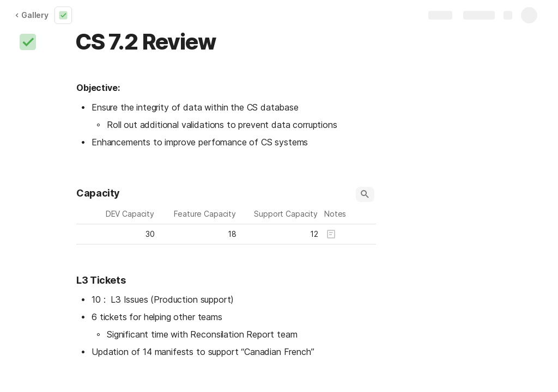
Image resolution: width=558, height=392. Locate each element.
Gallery (32, 15)
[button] (28, 42)
